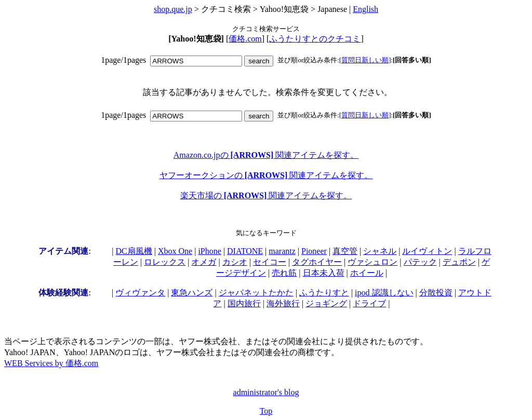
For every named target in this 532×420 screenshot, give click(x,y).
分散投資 (436, 293)
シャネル (380, 251)
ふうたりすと (324, 293)
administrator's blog (266, 392)
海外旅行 (283, 303)
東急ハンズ (192, 293)
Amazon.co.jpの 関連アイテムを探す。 (266, 155)
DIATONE (245, 251)
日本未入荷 (324, 273)
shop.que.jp (173, 9)
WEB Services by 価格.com (51, 363)
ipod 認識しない (384, 293)
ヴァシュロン (373, 262)
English (365, 9)
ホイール (367, 273)
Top (266, 411)
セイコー (270, 262)
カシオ (235, 262)
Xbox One (175, 251)
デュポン (459, 262)
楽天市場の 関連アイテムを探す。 (266, 195)
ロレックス (165, 262)
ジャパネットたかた (256, 293)
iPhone (209, 251)
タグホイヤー (317, 262)
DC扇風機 (134, 251)
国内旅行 (244, 303)
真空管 (345, 251)
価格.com (245, 39)
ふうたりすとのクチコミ (315, 39)
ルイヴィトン (427, 251)
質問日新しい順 (365, 60)
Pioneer (314, 251)
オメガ (204, 262)
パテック (420, 262)
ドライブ (369, 303)
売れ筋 (284, 273)
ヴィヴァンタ (140, 293)
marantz (282, 251)
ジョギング (326, 303)
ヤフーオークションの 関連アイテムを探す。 (266, 175)
